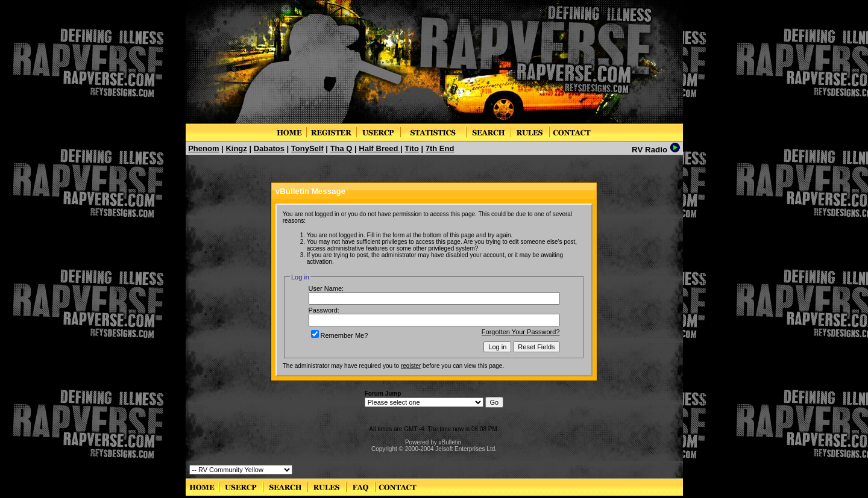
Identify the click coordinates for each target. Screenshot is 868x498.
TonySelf (307, 148)
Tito (412, 148)
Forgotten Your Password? (521, 332)
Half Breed (379, 148)
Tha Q (341, 148)
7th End (440, 148)
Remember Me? (340, 335)
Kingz (236, 148)
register (411, 366)
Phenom (203, 148)
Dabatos (269, 148)
